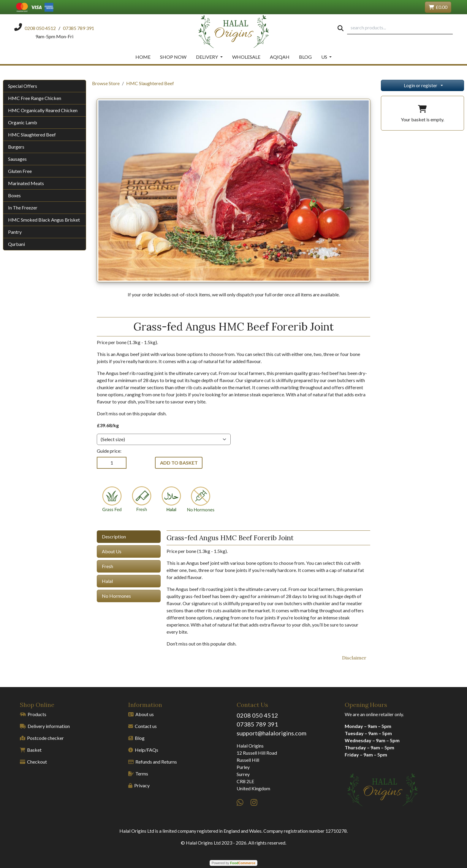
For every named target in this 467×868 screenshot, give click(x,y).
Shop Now (173, 57)
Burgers (16, 147)
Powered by (233, 863)
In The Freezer (23, 208)
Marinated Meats (26, 183)
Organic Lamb (23, 122)
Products (33, 714)
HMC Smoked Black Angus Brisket (44, 220)
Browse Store (106, 83)
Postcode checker (42, 738)
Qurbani (16, 244)
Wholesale (246, 57)
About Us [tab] (112, 551)
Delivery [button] (207, 57)
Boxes (14, 195)
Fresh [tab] (107, 566)
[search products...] (400, 28)
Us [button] (325, 57)
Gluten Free (20, 171)
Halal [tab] (107, 581)
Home (143, 57)
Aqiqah (280, 57)
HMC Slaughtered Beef (32, 135)
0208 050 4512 (257, 715)
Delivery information (45, 726)
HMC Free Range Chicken (35, 98)
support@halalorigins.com (272, 733)
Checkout (33, 762)
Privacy (139, 785)
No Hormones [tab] (116, 596)
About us (141, 714)
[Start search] (341, 28)
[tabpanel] (268, 589)
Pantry (15, 232)
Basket (31, 750)
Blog (305, 57)
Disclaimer (354, 658)
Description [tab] (114, 536)
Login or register (421, 85)
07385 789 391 (257, 724)
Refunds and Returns (153, 762)
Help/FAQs (143, 750)
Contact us (143, 726)
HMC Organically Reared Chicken (43, 110)
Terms (138, 774)
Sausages (17, 159)
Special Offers (23, 86)
